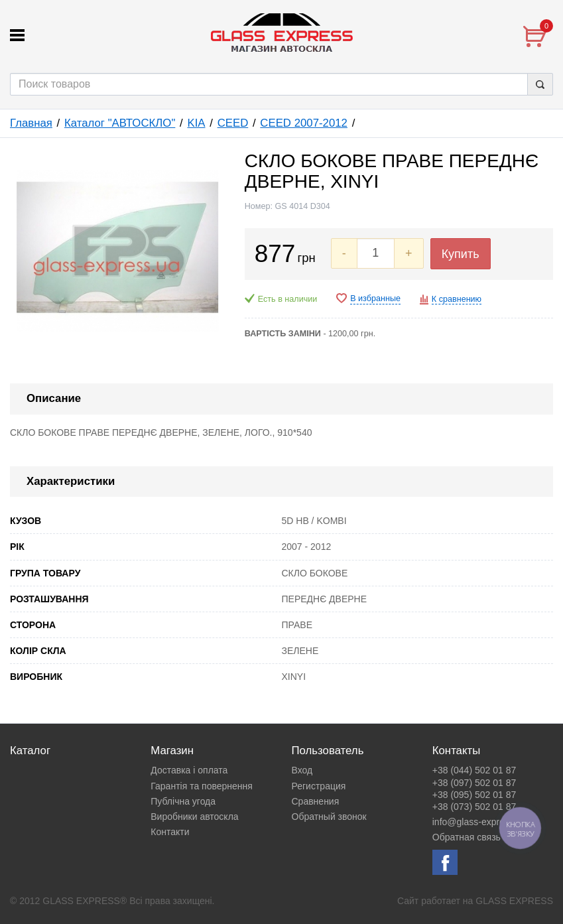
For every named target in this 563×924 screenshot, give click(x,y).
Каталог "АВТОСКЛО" (120, 123)
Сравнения (316, 801)
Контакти (170, 832)
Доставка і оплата (189, 770)
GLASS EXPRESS (514, 901)
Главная (31, 123)
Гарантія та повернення (202, 786)
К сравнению (457, 299)
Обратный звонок (329, 817)
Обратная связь (467, 837)
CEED (233, 123)
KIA (196, 123)
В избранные (375, 298)
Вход (302, 770)
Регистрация (319, 786)
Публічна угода (183, 801)
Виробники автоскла (194, 817)
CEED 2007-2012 (304, 123)
